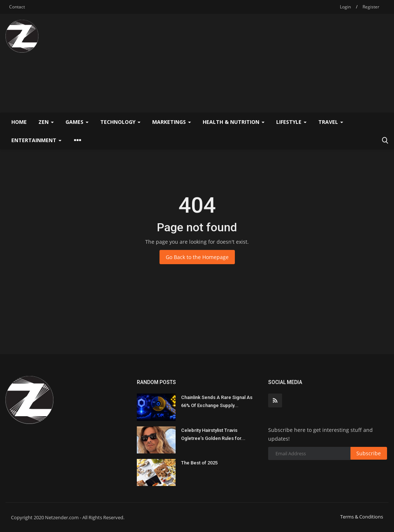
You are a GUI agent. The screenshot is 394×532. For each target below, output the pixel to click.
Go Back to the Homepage (197, 257)
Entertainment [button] (36, 140)
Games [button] (77, 122)
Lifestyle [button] (291, 122)
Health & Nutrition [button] (234, 122)
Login (345, 7)
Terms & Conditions (362, 517)
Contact (17, 7)
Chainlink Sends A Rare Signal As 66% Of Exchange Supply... (217, 401)
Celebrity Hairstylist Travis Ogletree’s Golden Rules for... (213, 434)
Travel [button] (331, 122)
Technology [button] (120, 122)
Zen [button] (46, 122)
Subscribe (369, 453)
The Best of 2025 (199, 463)
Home (19, 122)
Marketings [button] (172, 122)
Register (371, 7)
